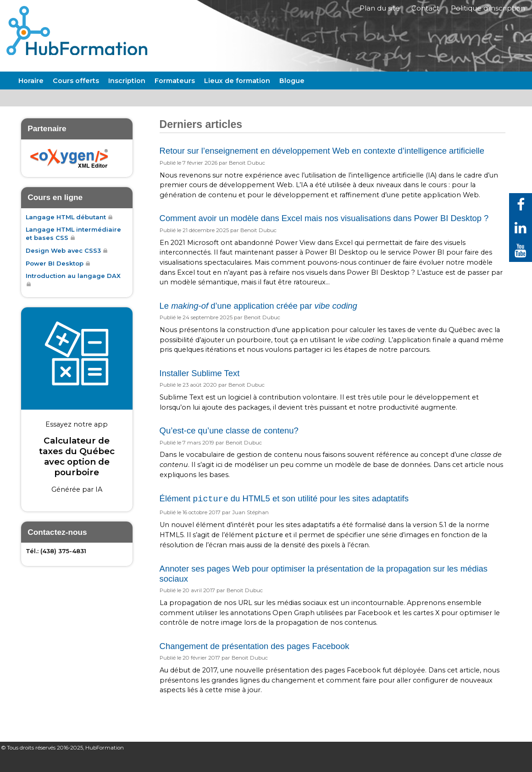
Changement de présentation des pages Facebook (255, 659)
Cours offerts (76, 94)
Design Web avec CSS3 (63, 264)
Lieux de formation (237, 94)
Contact (423, 10)
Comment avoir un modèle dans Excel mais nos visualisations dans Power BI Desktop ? (324, 232)
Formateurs (175, 94)
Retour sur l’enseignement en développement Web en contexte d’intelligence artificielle (322, 164)
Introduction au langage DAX (73, 289)
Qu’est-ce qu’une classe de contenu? (229, 444)
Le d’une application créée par (258, 319)
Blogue (292, 94)
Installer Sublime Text (200, 386)
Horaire (31, 94)
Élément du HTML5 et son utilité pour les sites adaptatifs (284, 513)
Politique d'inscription (488, 10)
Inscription (127, 94)
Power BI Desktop (55, 277)
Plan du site (374, 10)
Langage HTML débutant (66, 230)
